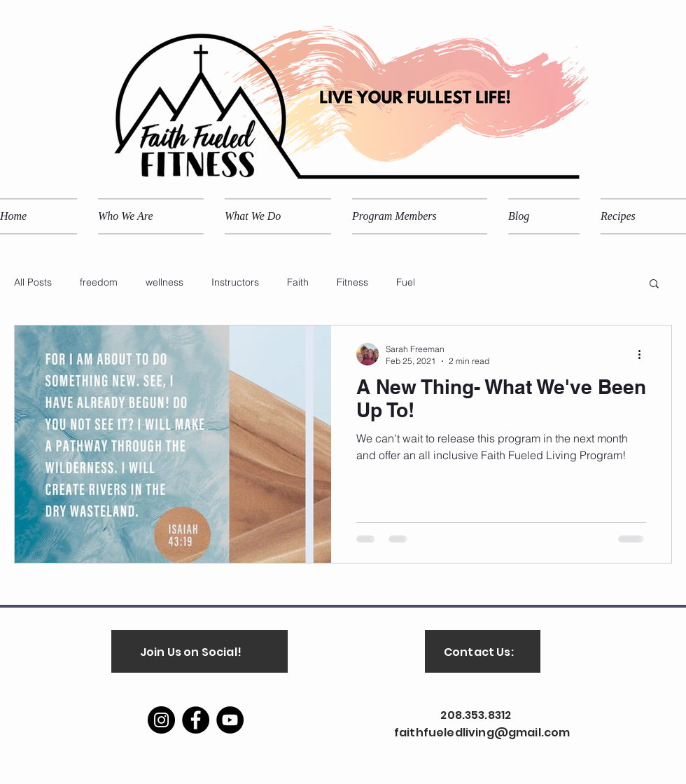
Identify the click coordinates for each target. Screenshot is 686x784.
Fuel (406, 282)
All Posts (33, 282)
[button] (654, 285)
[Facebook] (196, 720)
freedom (99, 282)
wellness (164, 282)
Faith (298, 282)
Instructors (235, 282)
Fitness (352, 282)
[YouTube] (230, 720)
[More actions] (644, 354)
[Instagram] (161, 720)
